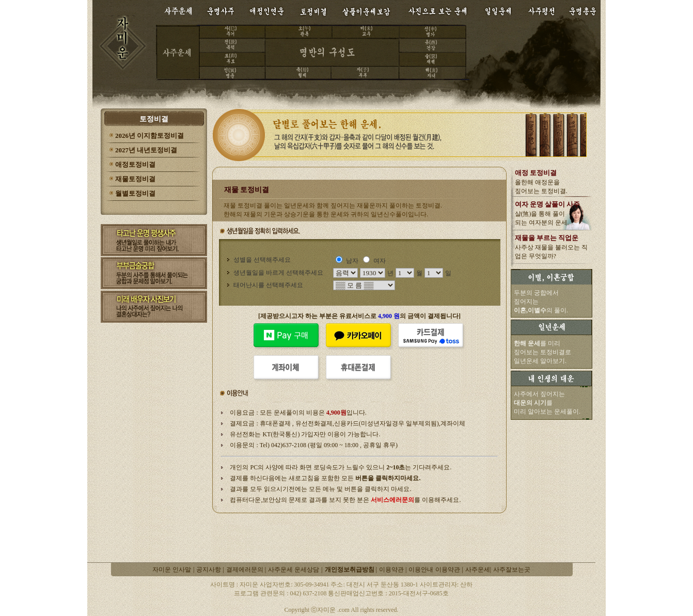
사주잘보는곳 (512, 570)
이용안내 (421, 570)
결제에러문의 (246, 570)
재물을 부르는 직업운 (547, 238)
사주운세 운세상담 (294, 570)
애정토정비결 (135, 164)
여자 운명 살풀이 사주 (548, 204)
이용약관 (392, 570)
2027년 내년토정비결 (146, 150)
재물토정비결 (135, 179)
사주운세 (478, 570)
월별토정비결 (135, 193)
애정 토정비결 (536, 173)
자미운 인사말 (172, 570)
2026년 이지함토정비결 (149, 136)
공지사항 (209, 570)
